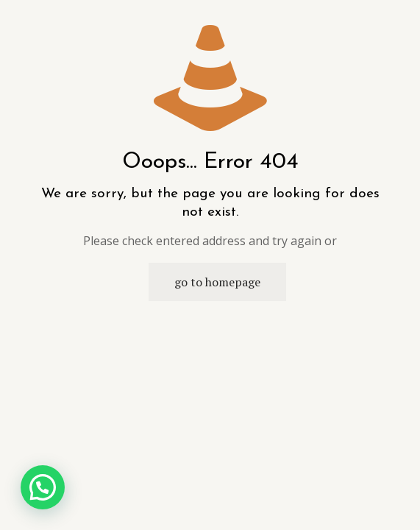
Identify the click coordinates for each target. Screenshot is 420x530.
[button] (43, 487)
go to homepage (217, 282)
